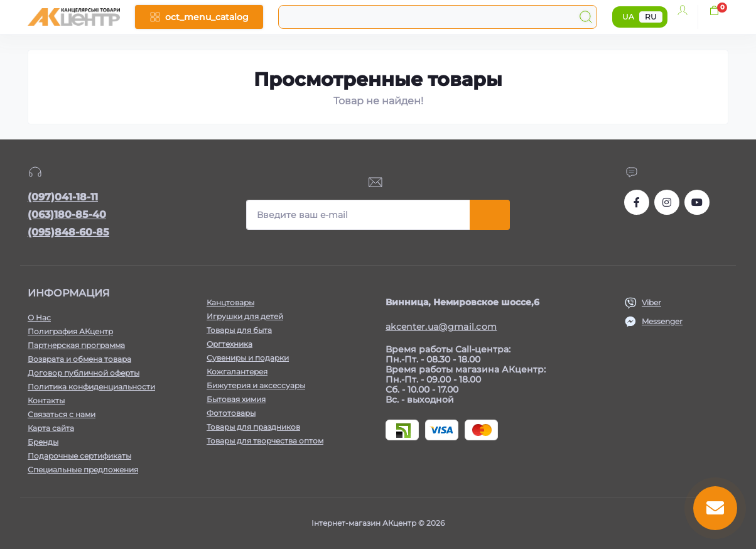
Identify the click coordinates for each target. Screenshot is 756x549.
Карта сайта (51, 428)
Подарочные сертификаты (79, 456)
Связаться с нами (62, 414)
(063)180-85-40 (67, 215)
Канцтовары (230, 302)
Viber (651, 302)
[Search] (586, 17)
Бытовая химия (236, 399)
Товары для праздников (253, 427)
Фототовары (231, 413)
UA (628, 17)
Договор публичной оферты (84, 373)
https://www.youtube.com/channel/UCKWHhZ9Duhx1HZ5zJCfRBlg (697, 202)
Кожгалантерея (237, 372)
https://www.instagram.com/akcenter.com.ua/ (667, 202)
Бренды (43, 442)
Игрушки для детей (245, 316)
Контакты (46, 400)
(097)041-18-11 (63, 197)
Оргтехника (229, 344)
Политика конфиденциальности (91, 387)
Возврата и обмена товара (79, 359)
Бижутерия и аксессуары (256, 385)
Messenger (662, 321)
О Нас (39, 318)
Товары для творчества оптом (265, 441)
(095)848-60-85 (68, 232)
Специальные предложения (83, 470)
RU (651, 17)
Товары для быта (239, 330)
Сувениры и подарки (248, 358)
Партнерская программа (76, 345)
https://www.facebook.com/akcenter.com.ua (637, 202)
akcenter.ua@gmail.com (441, 327)
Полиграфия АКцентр (70, 331)
